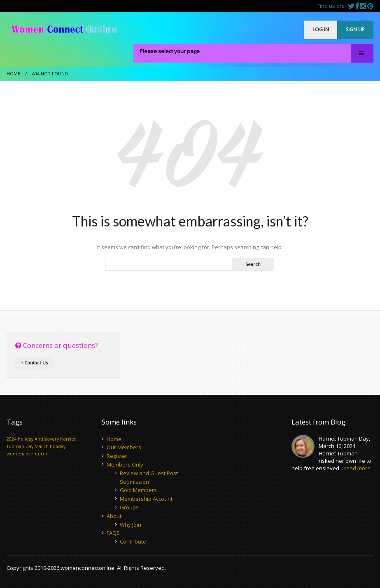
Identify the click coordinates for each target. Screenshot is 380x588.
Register (117, 456)
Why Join (131, 525)
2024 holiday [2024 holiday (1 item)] (20, 439)
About (114, 516)
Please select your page (170, 51)
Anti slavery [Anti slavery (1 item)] (47, 439)
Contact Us (35, 363)
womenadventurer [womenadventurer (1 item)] (27, 454)
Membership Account (146, 499)
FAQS (113, 533)
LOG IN (321, 29)
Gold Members (138, 490)
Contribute (133, 541)
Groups (129, 507)
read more (357, 468)
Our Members (124, 447)
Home (13, 73)
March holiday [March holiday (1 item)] (50, 446)
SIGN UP (355, 29)
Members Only (125, 464)
